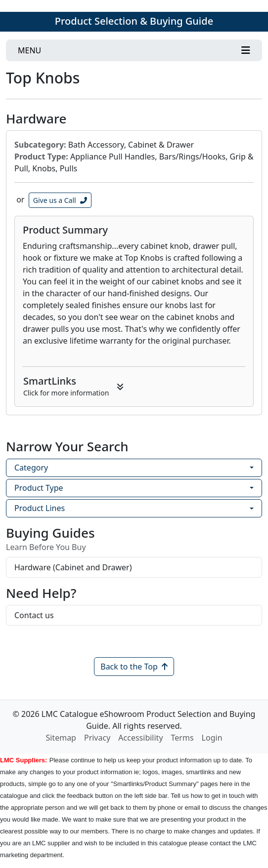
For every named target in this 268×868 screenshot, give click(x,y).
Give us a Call (60, 200)
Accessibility (140, 738)
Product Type (39, 488)
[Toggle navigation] (134, 50)
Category (31, 468)
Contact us (34, 615)
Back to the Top (134, 667)
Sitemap (61, 738)
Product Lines (40, 508)
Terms (182, 738)
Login (212, 738)
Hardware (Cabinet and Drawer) (73, 567)
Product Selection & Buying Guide (134, 21)
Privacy (97, 738)
